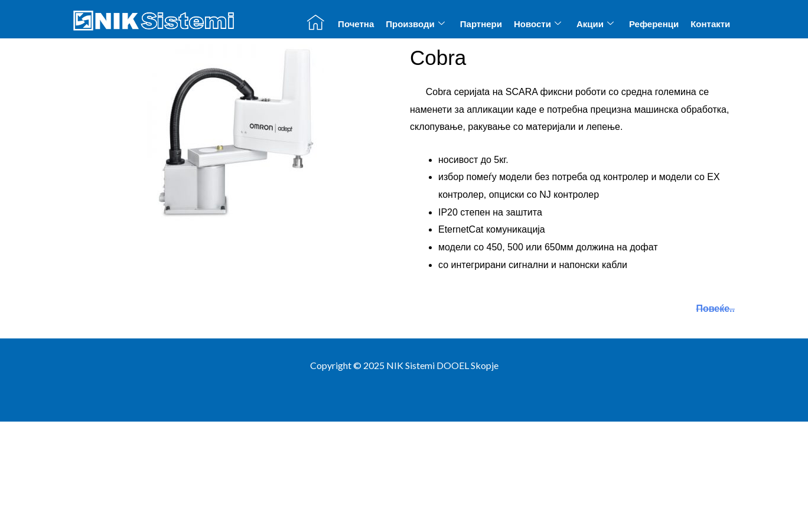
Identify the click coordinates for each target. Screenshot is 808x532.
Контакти (710, 24)
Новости (537, 24)
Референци (654, 24)
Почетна (356, 24)
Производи (415, 24)
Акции (595, 24)
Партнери (481, 24)
